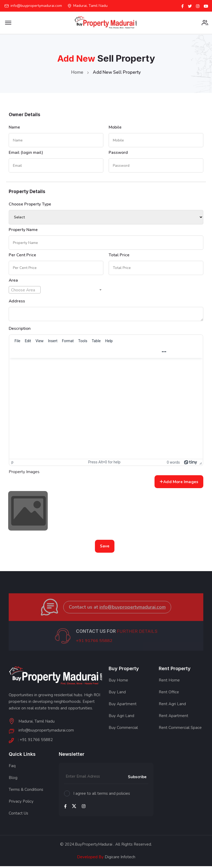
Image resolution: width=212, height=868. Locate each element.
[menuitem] (17, 343)
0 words (173, 464)
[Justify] (148, 354)
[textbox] (25, 292)
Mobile (115, 128)
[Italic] (92, 354)
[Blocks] (54, 354)
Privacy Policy (21, 803)
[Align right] (139, 354)
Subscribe (137, 779)
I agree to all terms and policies (102, 796)
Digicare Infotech (119, 859)
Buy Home (118, 683)
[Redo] (26, 354)
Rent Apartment (174, 718)
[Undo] (17, 354)
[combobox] (25, 291)
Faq (12, 768)
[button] (103, 354)
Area (13, 282)
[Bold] (83, 354)
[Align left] (121, 354)
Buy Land (117, 694)
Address (17, 303)
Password (118, 153)
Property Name (23, 231)
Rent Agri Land (172, 706)
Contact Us (18, 815)
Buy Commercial (123, 730)
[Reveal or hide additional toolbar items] (164, 354)
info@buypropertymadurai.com (36, 6)
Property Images (24, 474)
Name (14, 128)
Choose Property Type (30, 205)
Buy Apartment (123, 706)
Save (105, 548)
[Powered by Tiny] (191, 464)
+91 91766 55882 (95, 649)
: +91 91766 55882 (35, 742)
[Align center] (130, 354)
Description (20, 330)
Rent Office (169, 694)
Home (77, 73)
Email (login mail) (26, 153)
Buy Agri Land (121, 718)
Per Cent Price (22, 256)
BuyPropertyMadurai (94, 846)
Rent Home (169, 683)
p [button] (12, 464)
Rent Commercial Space (180, 730)
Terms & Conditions (26, 792)
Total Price (119, 256)
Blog (13, 780)
